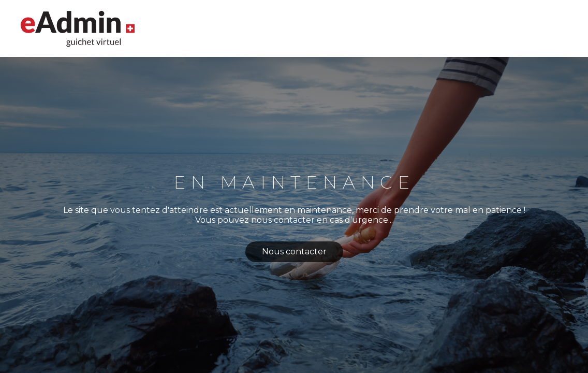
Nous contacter (294, 252)
